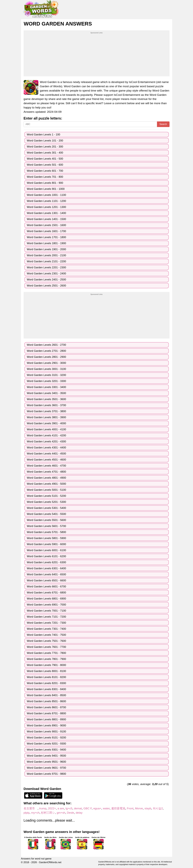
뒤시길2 (158, 808)
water (106, 808)
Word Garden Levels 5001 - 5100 (47, 490)
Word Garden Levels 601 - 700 (45, 171)
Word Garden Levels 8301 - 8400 (47, 689)
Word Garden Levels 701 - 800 (45, 177)
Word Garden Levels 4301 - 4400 (47, 448)
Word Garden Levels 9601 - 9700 (47, 768)
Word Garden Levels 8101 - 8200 (47, 677)
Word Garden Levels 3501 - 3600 (47, 399)
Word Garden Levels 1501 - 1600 (47, 225)
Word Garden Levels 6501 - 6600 (47, 580)
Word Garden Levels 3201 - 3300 (47, 381)
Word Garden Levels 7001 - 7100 (47, 611)
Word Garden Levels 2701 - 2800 (47, 351)
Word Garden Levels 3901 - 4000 (47, 423)
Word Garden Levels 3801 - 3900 (47, 417)
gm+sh (61, 813)
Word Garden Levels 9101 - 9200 (47, 738)
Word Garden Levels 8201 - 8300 (47, 683)
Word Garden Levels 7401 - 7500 (47, 635)
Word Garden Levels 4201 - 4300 (47, 442)
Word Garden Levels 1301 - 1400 (47, 213)
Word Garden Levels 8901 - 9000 (47, 725)
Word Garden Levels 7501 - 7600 (47, 641)
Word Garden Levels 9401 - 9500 (47, 756)
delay (79, 813)
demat (78, 808)
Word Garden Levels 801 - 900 (45, 183)
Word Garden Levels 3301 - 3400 (47, 387)
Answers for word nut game (36, 859)
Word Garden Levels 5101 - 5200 (47, 496)
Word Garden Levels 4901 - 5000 (47, 484)
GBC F (88, 808)
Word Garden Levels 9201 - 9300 (47, 744)
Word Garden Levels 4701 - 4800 (47, 472)
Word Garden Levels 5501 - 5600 (47, 520)
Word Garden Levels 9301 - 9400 (47, 750)
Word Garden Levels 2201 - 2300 (47, 267)
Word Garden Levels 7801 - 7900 (47, 659)
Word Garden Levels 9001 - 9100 (47, 732)
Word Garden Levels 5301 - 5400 (47, 508)
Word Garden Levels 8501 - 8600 (47, 701)
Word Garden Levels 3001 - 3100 (47, 369)
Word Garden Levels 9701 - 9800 (47, 774)
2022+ (52, 808)
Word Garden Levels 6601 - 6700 (47, 587)
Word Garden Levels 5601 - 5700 (47, 526)
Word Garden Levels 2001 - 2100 (47, 255)
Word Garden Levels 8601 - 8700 (47, 707)
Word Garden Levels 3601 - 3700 (47, 405)
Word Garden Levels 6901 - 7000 (47, 605)
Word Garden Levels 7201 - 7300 (47, 623)
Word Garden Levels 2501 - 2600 (47, 286)
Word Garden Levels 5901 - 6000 (47, 544)
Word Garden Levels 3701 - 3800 (47, 411)
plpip (27, 813)
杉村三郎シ (48, 813)
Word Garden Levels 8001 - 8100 (47, 671)
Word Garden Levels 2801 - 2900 (47, 357)
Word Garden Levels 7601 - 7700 (47, 647)
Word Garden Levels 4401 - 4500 (47, 454)
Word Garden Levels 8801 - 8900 (47, 719)
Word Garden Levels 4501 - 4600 (47, 460)
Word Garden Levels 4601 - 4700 (47, 466)
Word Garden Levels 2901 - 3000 (47, 363)
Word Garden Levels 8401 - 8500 (47, 695)
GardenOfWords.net (50, 862)
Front (130, 808)
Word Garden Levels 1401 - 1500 (47, 219)
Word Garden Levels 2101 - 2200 (47, 261)
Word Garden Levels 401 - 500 (45, 159)
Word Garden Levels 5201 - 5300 (47, 502)
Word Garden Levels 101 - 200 (45, 141)
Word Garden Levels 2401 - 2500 (47, 280)
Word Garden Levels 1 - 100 (44, 135)
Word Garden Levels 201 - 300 (45, 147)
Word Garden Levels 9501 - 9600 (47, 762)
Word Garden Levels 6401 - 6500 (47, 574)
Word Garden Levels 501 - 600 (45, 165)
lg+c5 (69, 808)
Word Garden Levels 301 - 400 (45, 153)
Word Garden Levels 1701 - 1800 (47, 237)
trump (43, 808)
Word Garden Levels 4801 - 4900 (47, 478)
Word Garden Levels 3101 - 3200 (47, 375)
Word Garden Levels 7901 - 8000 (47, 665)
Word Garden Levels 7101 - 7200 (47, 617)
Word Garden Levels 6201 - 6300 (47, 562)
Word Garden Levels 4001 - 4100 (47, 429)
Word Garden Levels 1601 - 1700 (47, 231)
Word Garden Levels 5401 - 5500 (47, 514)
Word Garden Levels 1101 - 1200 (47, 201)
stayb (148, 808)
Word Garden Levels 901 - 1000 (46, 189)
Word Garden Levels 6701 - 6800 (47, 593)
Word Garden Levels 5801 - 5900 (47, 538)
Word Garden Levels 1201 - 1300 (47, 207)
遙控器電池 (118, 808)
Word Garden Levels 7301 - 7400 (47, 629)
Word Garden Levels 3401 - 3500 (47, 393)
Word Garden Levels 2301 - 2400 (47, 274)
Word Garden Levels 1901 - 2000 (47, 249)
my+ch (35, 813)
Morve (139, 808)
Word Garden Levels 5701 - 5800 (47, 532)
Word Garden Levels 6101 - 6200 (47, 556)
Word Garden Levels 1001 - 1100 (47, 195)
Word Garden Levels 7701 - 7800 (47, 653)
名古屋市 (31, 808)
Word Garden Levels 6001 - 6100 (47, 550)
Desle (71, 813)
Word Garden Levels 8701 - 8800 (47, 713)
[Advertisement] (97, 55)
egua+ (97, 808)
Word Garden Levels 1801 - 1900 (47, 243)
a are (61, 808)
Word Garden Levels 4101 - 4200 (47, 435)
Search (163, 124)
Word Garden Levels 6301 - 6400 (47, 568)
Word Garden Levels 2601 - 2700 (47, 345)
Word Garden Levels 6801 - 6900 (47, 599)
